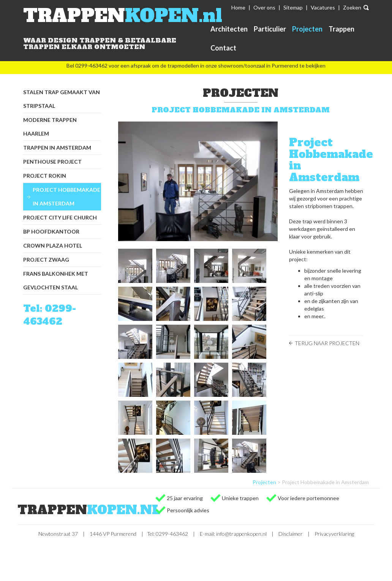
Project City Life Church (60, 217)
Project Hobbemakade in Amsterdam (66, 197)
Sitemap (293, 7)
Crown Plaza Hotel (53, 246)
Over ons (264, 7)
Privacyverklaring (334, 534)
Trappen (341, 29)
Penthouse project (52, 162)
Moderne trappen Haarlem (50, 127)
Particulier (270, 29)
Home (238, 7)
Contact (223, 48)
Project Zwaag (46, 260)
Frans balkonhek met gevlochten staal (56, 280)
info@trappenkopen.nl (241, 534)
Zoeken (352, 7)
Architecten (229, 29)
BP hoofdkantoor (51, 231)
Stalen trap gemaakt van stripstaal (62, 99)
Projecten (307, 29)
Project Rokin (45, 176)
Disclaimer (291, 534)
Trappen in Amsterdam (57, 148)
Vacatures (323, 7)
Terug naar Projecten (327, 343)
